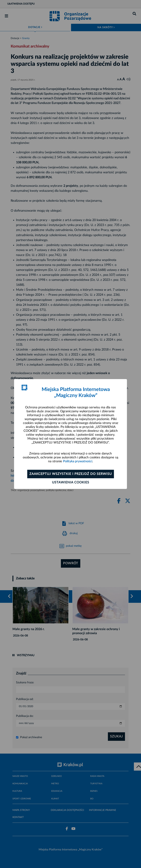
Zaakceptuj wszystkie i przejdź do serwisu (71, 474)
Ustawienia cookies (71, 483)
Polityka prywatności (78, 461)
